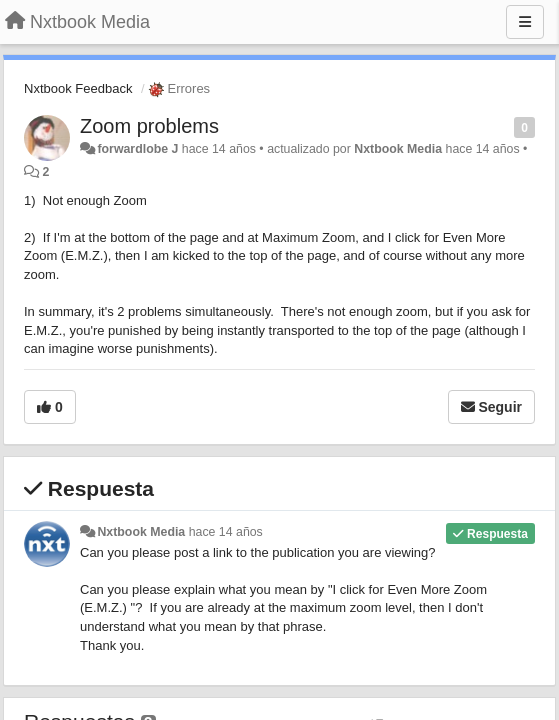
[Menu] (525, 22)
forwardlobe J (137, 149)
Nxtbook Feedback (78, 88)
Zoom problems (149, 126)
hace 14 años (226, 532)
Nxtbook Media (398, 149)
